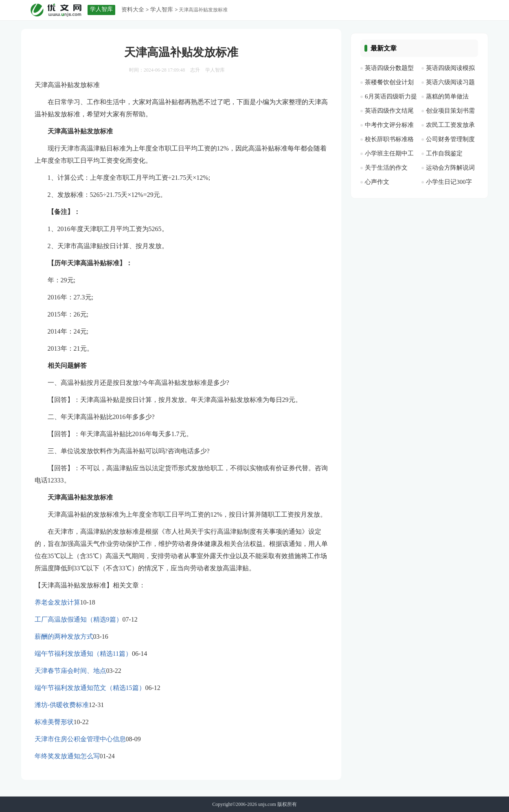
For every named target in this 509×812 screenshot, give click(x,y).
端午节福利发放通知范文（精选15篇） (90, 688)
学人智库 (162, 10)
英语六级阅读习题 (450, 82)
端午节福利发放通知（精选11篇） (83, 654)
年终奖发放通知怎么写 (67, 756)
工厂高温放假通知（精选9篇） (79, 619)
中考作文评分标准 (389, 125)
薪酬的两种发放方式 (64, 636)
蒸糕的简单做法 (447, 96)
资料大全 (133, 10)
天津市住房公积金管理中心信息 (80, 739)
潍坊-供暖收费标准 (62, 705)
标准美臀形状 (54, 722)
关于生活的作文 (386, 168)
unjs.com (267, 804)
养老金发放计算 (57, 602)
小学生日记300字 (449, 182)
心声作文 (377, 182)
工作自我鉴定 (444, 153)
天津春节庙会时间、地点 (70, 671)
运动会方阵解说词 (450, 168)
